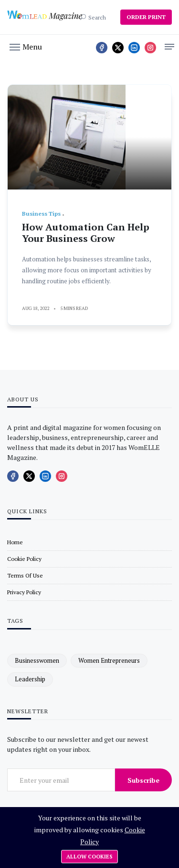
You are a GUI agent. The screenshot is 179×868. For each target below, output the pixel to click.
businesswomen (37, 660)
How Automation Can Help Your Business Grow (86, 233)
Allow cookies (89, 857)
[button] (26, 46)
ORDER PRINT (146, 17)
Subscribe (143, 780)
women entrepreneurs (109, 660)
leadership (30, 679)
